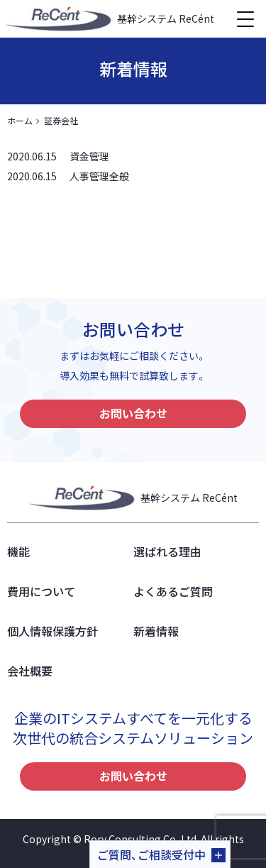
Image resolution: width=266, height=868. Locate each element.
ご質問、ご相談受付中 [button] (151, 855)
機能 (18, 551)
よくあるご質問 (173, 591)
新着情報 (156, 631)
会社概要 (30, 671)
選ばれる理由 (167, 551)
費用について (41, 591)
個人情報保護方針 (52, 631)
